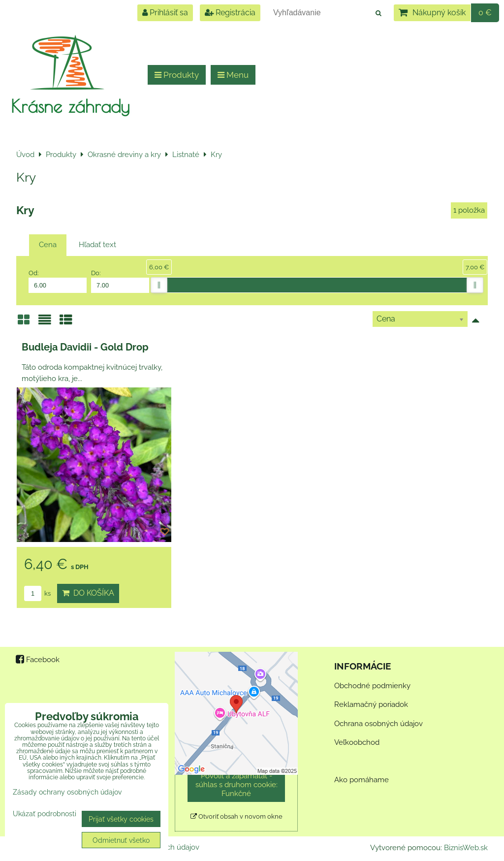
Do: (120, 281)
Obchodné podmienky (372, 686)
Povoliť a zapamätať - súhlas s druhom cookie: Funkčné (236, 785)
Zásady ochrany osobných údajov (67, 792)
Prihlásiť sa (165, 13)
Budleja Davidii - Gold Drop (85, 347)
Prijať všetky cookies (121, 819)
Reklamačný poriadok (371, 704)
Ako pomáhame (362, 780)
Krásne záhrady (70, 106)
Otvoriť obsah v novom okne (236, 816)
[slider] (159, 285)
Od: (58, 281)
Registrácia (230, 13)
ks (37, 593)
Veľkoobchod (357, 742)
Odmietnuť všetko (121, 840)
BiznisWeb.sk (466, 848)
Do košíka (88, 593)
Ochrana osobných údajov (378, 724)
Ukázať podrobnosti (45, 814)
